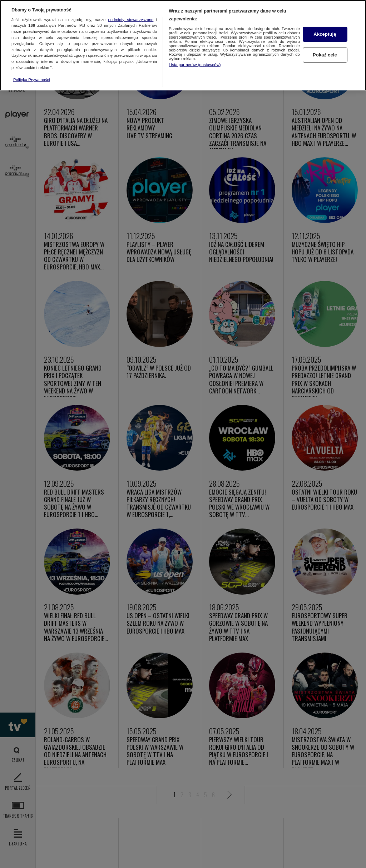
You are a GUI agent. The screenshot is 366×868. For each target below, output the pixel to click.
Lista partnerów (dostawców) (195, 65)
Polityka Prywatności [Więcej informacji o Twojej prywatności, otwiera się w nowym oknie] (32, 80)
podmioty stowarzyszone (131, 20)
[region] (183, 45)
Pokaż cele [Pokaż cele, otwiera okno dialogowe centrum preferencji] (325, 55)
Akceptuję (325, 34)
